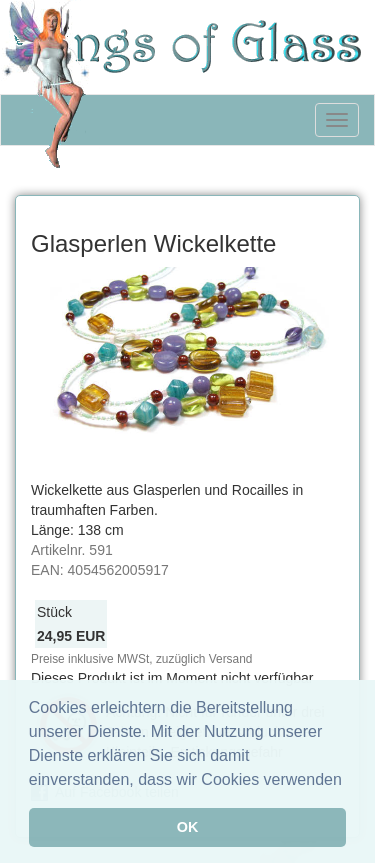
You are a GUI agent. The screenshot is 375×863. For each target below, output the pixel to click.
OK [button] (188, 827)
